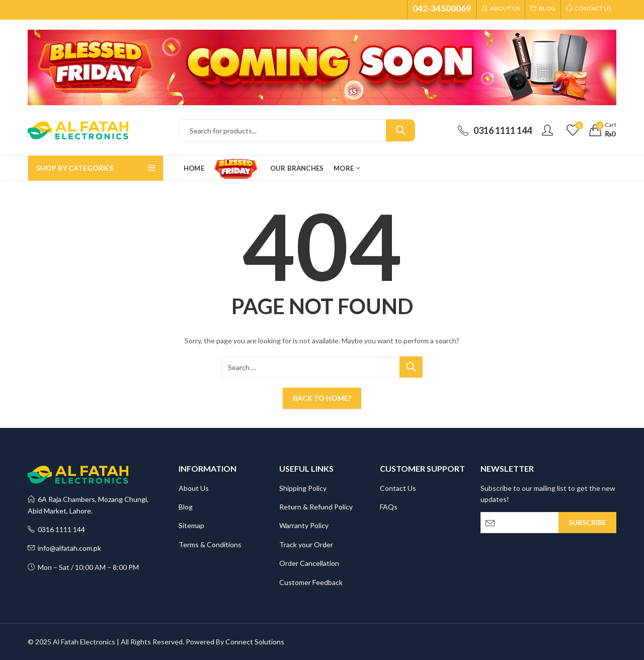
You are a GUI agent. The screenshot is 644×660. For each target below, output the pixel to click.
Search (400, 130)
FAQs (389, 507)
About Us (194, 488)
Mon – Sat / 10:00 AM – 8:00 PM (83, 567)
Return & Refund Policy (316, 507)
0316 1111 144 (56, 529)
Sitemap (191, 525)
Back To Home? (322, 398)
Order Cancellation (309, 563)
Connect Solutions (255, 642)
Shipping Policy (303, 488)
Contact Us (398, 488)
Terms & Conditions (210, 544)
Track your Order (306, 544)
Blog (186, 507)
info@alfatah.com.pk (64, 548)
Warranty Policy (304, 525)
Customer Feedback (311, 582)
